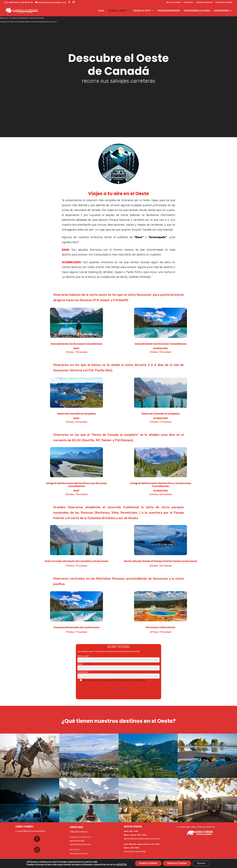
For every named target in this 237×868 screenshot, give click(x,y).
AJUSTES (122, 865)
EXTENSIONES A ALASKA (197, 11)
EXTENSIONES (222, 11)
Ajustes (201, 863)
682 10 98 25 (75, 850)
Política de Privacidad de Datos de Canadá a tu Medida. (129, 680)
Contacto (188, 2)
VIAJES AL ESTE (142, 11)
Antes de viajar (174, 2)
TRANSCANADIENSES (169, 11)
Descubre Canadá (224, 2)
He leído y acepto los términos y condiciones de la (97, 680)
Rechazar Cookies (177, 863)
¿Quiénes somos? (204, 2)
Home (101, 11)
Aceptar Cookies (148, 863)
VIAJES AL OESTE (117, 11)
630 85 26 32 (27, 2)
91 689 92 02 (13, 2)
